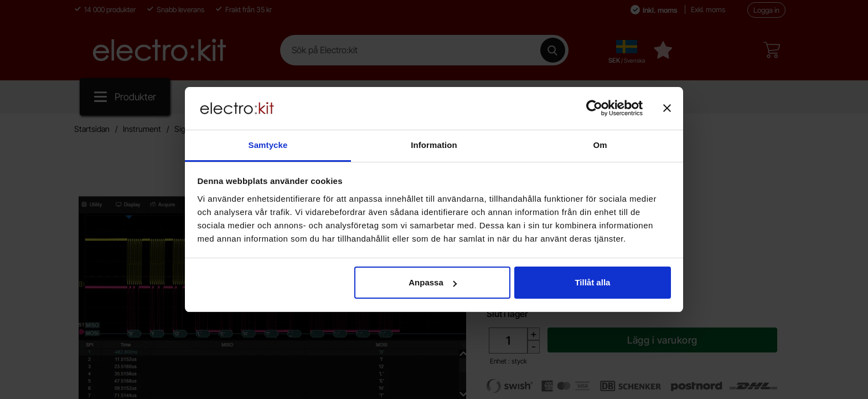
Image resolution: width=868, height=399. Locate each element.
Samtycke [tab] (268, 145)
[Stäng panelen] (667, 108)
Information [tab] (434, 145)
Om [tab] (600, 145)
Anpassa (433, 282)
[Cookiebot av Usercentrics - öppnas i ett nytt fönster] (594, 108)
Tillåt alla (592, 282)
